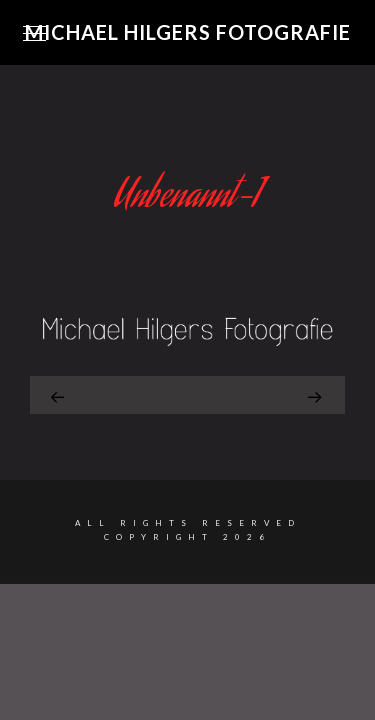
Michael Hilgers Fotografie (188, 32)
